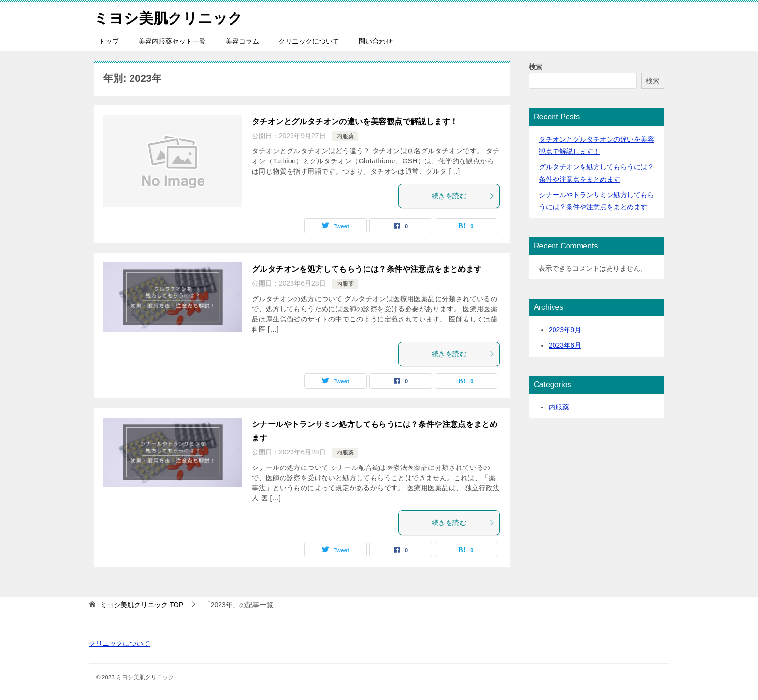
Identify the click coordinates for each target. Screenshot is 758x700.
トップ (109, 41)
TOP (142, 605)
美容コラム (242, 41)
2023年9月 (565, 330)
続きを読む (463, 196)
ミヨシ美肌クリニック (168, 17)
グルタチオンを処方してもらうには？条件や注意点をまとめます (367, 269)
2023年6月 (565, 345)
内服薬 (345, 136)
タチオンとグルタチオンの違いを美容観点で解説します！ (355, 122)
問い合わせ (376, 41)
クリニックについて (309, 41)
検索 (536, 67)
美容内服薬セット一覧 (172, 41)
